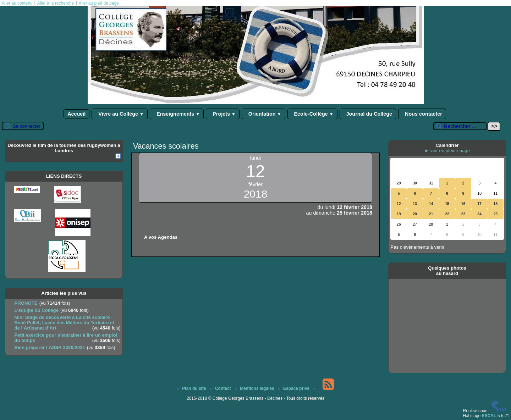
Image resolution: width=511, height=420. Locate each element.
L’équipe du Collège (36, 310)
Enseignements (177, 114)
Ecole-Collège (312, 114)
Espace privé (294, 388)
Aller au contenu (17, 3)
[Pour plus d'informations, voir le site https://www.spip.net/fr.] (499, 411)
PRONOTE (26, 303)
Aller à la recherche (56, 3)
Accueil (76, 114)
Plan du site (192, 388)
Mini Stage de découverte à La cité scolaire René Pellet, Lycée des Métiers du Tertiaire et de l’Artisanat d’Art (64, 323)
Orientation (263, 114)
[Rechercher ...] (460, 126)
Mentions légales (255, 388)
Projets (223, 114)
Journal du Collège (368, 114)
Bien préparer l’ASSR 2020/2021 (50, 347)
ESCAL (489, 416)
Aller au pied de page (98, 3)
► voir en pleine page (447, 151)
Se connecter (27, 126)
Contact (221, 388)
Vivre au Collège (120, 114)
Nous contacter (422, 114)
